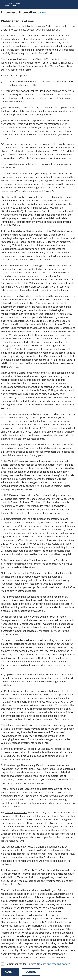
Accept (10, 972)
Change (42, 13)
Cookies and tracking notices (54, 964)
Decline (31, 972)
